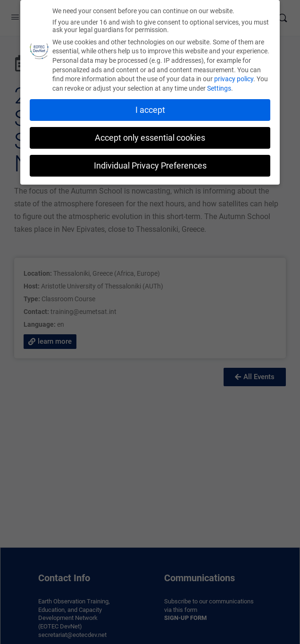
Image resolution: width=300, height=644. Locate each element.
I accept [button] (150, 110)
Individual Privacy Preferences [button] (150, 166)
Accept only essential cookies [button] (150, 138)
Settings (219, 88)
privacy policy (234, 79)
